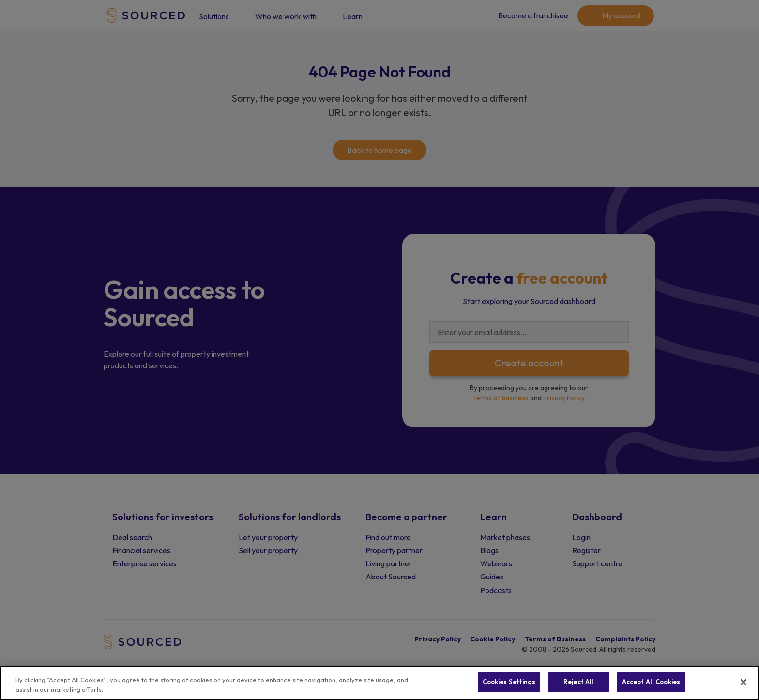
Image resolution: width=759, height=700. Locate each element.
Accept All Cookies (651, 682)
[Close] (744, 682)
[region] (379, 683)
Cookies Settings (509, 682)
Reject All (578, 682)
